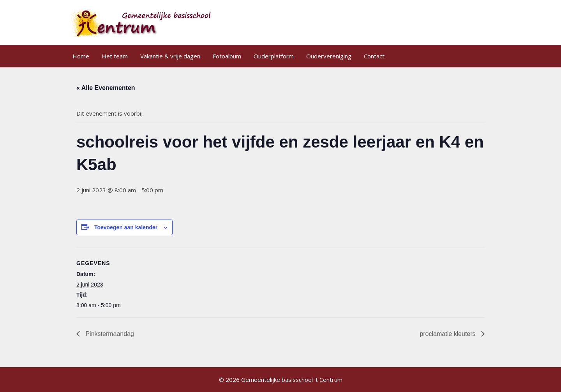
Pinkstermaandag (109, 334)
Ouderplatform (274, 56)
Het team (115, 56)
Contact (374, 56)
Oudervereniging (329, 56)
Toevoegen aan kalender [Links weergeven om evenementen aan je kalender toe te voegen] (126, 227)
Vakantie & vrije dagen (170, 56)
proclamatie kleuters (448, 334)
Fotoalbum (227, 56)
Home (81, 56)
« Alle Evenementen (106, 88)
